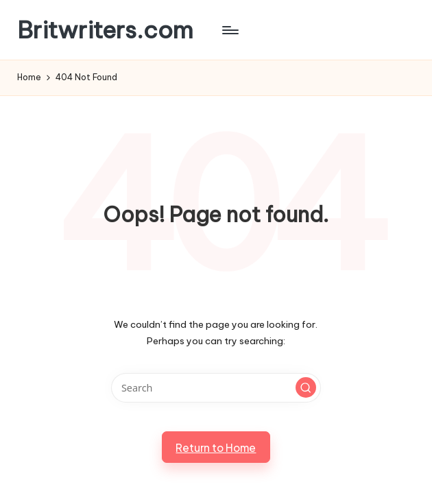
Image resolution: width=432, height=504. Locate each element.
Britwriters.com (105, 30)
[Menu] (229, 30)
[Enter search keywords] (216, 388)
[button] (306, 387)
